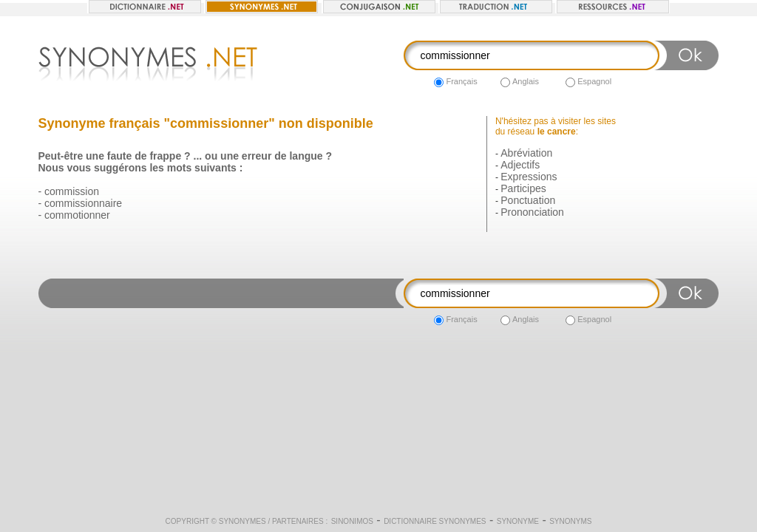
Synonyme (518, 521)
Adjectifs (520, 165)
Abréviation (526, 153)
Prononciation (532, 212)
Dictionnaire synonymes (435, 521)
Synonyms (570, 521)
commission (72, 191)
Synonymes (242, 521)
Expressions (529, 177)
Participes (523, 188)
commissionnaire (83, 203)
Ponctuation (528, 200)
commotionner (77, 215)
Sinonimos (352, 521)
